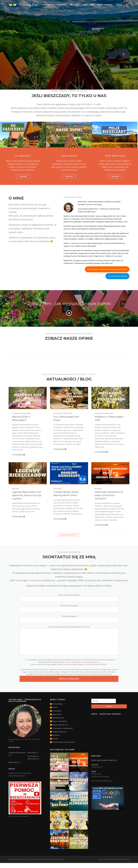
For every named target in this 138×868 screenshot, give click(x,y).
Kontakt (119, 5)
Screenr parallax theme (106, 865)
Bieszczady (74, 5)
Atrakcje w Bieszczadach (17, 758)
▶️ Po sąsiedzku (56, 716)
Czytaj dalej (23, 181)
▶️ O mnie (54, 712)
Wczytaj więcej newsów (69, 540)
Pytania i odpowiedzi (105, 5)
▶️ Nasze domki (56, 719)
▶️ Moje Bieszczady (57, 723)
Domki (84, 5)
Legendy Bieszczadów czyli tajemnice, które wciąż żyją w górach (27, 500)
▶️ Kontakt (54, 744)
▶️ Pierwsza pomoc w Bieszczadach (63, 747)
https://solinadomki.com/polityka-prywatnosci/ (83, 667)
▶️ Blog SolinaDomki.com (59, 730)
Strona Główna (48, 5)
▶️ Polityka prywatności (58, 737)
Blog (92, 5)
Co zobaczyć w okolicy (117, 281)
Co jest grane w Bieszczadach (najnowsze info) (107, 274)
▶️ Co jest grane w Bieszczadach (61, 733)
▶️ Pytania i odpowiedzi (58, 726)
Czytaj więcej (18, 460)
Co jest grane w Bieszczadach (21, 418)
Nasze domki (58, 494)
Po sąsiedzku (62, 5)
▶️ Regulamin (55, 740)
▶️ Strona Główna (56, 709)
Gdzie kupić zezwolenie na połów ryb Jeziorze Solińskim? (109, 500)
